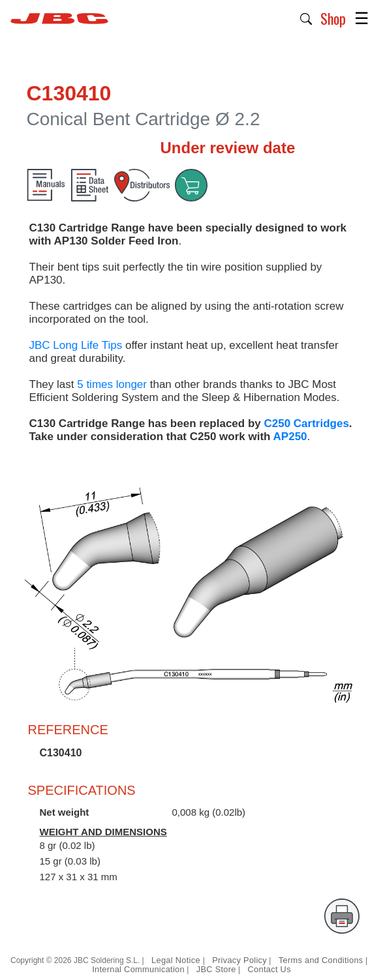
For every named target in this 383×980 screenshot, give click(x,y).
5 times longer (112, 384)
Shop (333, 18)
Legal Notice (177, 960)
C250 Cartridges (306, 423)
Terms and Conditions (321, 960)
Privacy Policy (239, 960)
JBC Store (216, 969)
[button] (306, 18)
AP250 (290, 437)
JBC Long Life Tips (76, 345)
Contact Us (269, 969)
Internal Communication (138, 969)
